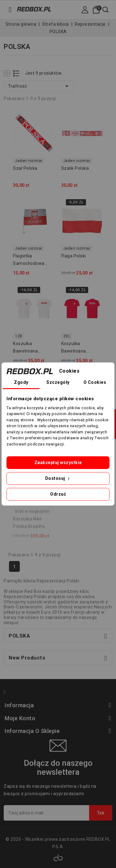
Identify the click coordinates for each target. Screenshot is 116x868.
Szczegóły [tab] (58, 382)
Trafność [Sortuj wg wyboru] (39, 86)
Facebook (7, 693)
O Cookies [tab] (95, 382)
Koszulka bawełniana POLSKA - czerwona (74, 348)
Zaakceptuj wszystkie (58, 462)
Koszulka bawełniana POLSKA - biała (29, 348)
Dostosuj (58, 478)
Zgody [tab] (21, 382)
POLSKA (19, 636)
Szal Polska (25, 168)
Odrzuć (58, 494)
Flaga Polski (74, 256)
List (17, 73)
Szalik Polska (75, 168)
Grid (8, 73)
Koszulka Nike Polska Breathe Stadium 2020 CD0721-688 (29, 524)
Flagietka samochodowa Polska (29, 261)
